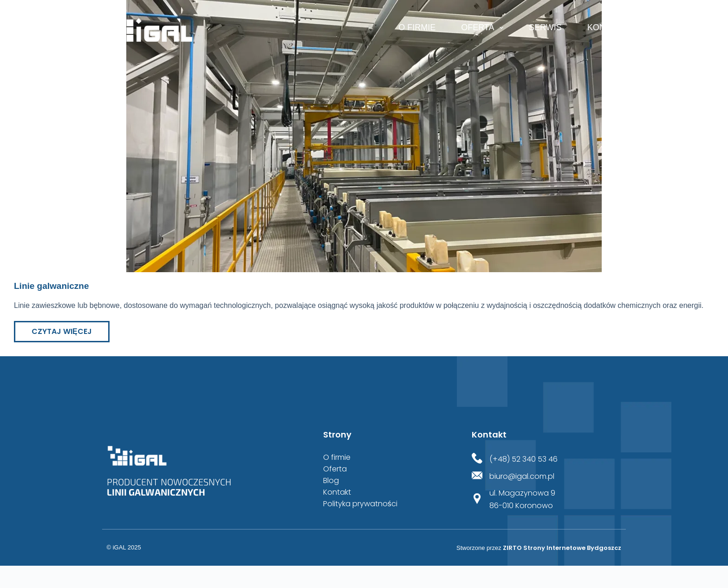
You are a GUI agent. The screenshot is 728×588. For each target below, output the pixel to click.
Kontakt (607, 27)
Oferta (484, 28)
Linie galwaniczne (52, 286)
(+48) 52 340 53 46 (523, 459)
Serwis (545, 27)
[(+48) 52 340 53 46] (477, 459)
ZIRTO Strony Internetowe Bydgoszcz (562, 548)
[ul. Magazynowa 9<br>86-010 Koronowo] (477, 500)
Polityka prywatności (360, 504)
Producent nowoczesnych (169, 487)
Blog (331, 481)
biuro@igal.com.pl (522, 476)
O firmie (417, 27)
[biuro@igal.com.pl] (477, 476)
